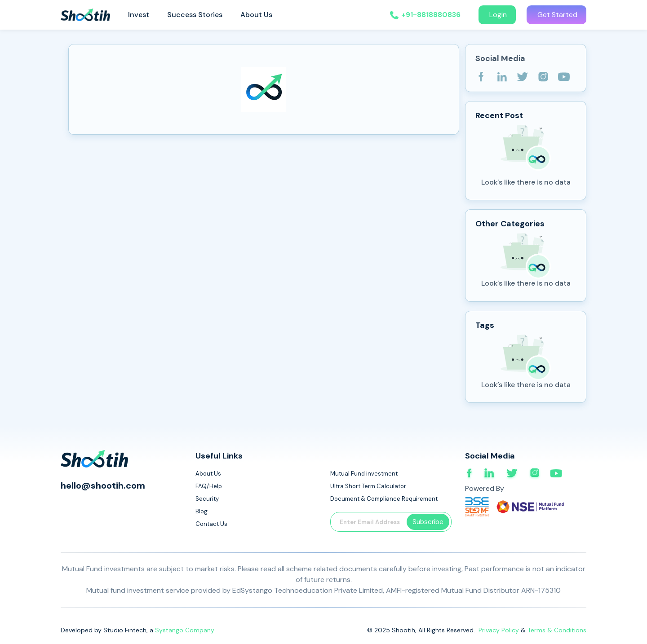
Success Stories (195, 15)
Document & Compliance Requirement (384, 499)
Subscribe (428, 522)
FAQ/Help (209, 486)
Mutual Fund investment (364, 474)
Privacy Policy (500, 630)
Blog (202, 511)
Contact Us (211, 524)
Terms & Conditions (557, 630)
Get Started (556, 15)
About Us (256, 15)
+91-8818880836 (431, 15)
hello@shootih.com (103, 485)
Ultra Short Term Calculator (368, 486)
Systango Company (185, 630)
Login (497, 15)
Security (207, 499)
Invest (139, 15)
